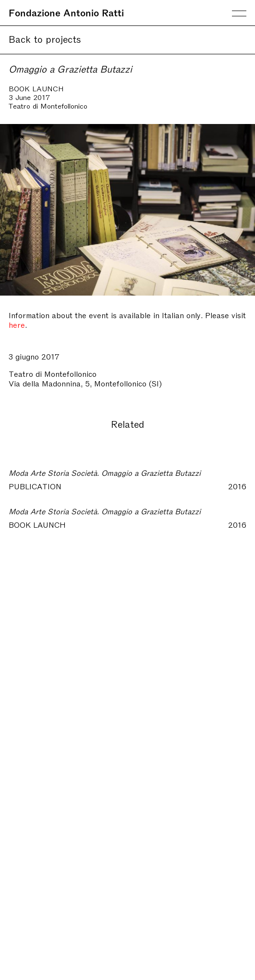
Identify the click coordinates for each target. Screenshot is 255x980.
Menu (239, 13)
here (17, 324)
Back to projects (45, 38)
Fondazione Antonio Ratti (66, 12)
